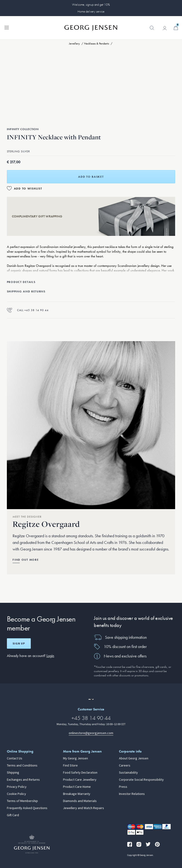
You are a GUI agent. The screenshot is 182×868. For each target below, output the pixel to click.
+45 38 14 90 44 (91, 718)
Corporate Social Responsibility (141, 780)
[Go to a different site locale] (91, 699)
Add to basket (91, 177)
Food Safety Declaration (80, 773)
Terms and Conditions (22, 766)
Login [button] (50, 656)
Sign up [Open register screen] (19, 643)
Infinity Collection (23, 129)
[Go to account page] (165, 28)
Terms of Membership (22, 801)
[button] (152, 30)
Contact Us (15, 758)
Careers (125, 766)
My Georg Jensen (75, 758)
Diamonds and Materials (80, 801)
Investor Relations (132, 794)
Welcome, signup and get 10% (91, 4)
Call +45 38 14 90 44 (28, 310)
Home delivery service (91, 11)
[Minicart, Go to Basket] (176, 28)
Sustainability (128, 773)
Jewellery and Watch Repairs (84, 808)
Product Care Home (77, 787)
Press (123, 787)
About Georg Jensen (134, 758)
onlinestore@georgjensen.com (91, 733)
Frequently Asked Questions (27, 808)
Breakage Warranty (77, 794)
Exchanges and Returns (23, 780)
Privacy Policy (17, 787)
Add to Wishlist (28, 189)
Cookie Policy (16, 794)
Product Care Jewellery (80, 780)
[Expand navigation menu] (7, 27)
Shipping (13, 773)
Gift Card (13, 815)
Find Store (70, 766)
